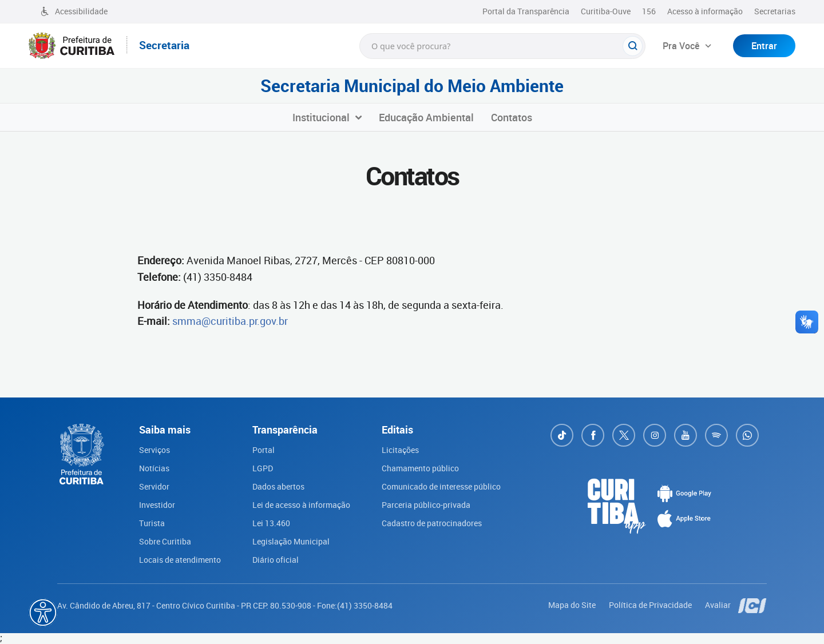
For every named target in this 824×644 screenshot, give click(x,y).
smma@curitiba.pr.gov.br (230, 321)
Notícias (154, 468)
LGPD (263, 468)
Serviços (154, 450)
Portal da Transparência (526, 11)
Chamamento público (420, 468)
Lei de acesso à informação (301, 505)
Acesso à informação (705, 11)
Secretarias (775, 11)
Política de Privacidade (651, 605)
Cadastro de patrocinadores (432, 523)
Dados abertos (278, 486)
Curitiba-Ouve (606, 11)
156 (649, 11)
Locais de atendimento (180, 560)
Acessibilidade (74, 11)
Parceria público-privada (426, 505)
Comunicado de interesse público (441, 486)
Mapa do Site (573, 605)
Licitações (400, 450)
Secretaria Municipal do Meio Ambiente (412, 86)
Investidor (157, 505)
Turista (152, 523)
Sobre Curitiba (165, 541)
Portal (264, 450)
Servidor (154, 486)
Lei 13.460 (271, 523)
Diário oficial (276, 560)
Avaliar (719, 605)
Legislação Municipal (291, 541)
